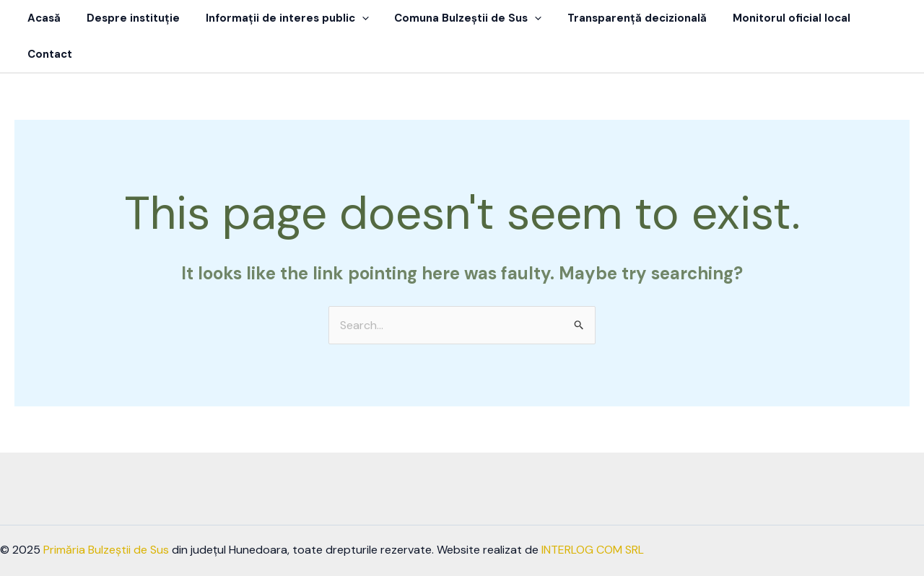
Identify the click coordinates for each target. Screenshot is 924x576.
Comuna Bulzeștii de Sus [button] (456, 18)
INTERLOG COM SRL (593, 514)
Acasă (45, 18)
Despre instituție (130, 18)
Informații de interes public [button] (279, 18)
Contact (874, 18)
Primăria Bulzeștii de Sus (106, 514)
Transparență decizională (621, 18)
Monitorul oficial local (771, 18)
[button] (354, 18)
